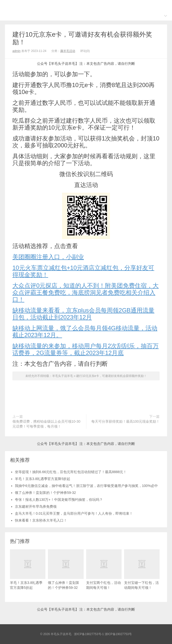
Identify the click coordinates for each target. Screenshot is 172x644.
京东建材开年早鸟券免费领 (36, 506)
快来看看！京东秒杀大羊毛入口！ (41, 520)
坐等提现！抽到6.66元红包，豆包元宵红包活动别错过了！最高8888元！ (71, 472)
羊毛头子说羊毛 (86, 5)
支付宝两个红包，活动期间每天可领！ (104, 569)
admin (17, 51)
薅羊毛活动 (68, 51)
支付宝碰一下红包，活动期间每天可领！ (142, 569)
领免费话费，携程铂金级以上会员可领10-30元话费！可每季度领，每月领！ (46, 424)
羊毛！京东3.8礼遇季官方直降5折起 (43, 479)
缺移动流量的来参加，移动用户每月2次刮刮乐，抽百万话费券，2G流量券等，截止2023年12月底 (86, 349)
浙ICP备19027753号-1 (89, 634)
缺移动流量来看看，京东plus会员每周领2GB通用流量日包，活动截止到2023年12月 (83, 314)
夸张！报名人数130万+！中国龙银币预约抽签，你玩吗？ (59, 500)
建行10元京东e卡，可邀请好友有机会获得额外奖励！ (111, 376)
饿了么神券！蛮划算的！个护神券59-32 (45, 493)
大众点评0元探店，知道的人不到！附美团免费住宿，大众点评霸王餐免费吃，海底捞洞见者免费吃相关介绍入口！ (86, 292)
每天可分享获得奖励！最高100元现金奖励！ (125, 421)
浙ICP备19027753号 (118, 634)
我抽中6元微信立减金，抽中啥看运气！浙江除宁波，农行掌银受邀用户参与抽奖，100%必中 (86, 486)
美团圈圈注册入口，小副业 (48, 257)
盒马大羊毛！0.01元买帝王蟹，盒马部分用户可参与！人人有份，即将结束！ (74, 513)
